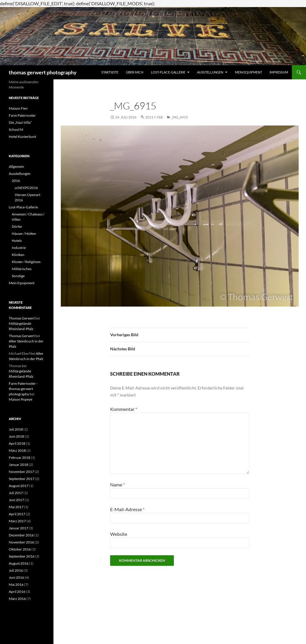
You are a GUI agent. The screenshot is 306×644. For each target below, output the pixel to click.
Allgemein (16, 167)
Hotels (17, 241)
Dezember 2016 (21, 535)
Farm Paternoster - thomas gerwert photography (23, 389)
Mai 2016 (16, 584)
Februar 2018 (20, 458)
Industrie (19, 248)
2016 (16, 181)
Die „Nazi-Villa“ (20, 122)
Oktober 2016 (20, 549)
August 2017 (19, 486)
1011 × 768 (154, 117)
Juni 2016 (16, 577)
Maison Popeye (21, 399)
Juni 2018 (16, 436)
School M (16, 129)
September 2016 (22, 556)
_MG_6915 (179, 117)
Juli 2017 (16, 493)
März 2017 (17, 521)
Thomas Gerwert (22, 318)
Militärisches (22, 269)
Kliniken (18, 255)
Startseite (110, 72)
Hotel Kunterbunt (22, 137)
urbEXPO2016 (26, 188)
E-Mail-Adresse (127, 509)
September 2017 (22, 479)
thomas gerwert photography (43, 72)
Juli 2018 (16, 429)
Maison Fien (18, 108)
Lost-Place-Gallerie (168, 72)
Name (117, 485)
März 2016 (17, 599)
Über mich (135, 72)
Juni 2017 (16, 500)
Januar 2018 (19, 465)
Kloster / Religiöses (26, 262)
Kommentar (124, 409)
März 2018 (17, 450)
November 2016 (21, 542)
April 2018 (17, 443)
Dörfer (17, 226)
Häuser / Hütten (24, 234)
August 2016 (19, 563)
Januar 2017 (19, 528)
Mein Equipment (248, 72)
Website (119, 534)
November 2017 (21, 472)
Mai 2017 (16, 507)
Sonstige (18, 276)
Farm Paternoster (22, 115)
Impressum (279, 72)
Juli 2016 (16, 570)
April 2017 (17, 514)
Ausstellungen (210, 72)
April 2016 (17, 592)
